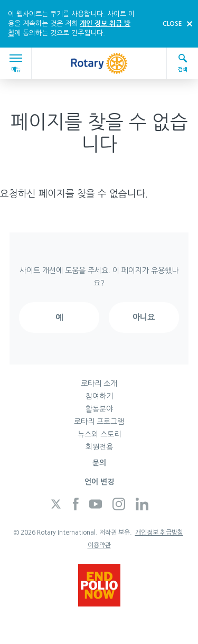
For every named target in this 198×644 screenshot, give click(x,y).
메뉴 (17, 63)
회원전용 (99, 447)
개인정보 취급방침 (159, 533)
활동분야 (99, 409)
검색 (183, 63)
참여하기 (99, 396)
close (172, 24)
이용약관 (99, 545)
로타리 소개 (99, 384)
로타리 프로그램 (99, 422)
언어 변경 (99, 482)
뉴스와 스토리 (99, 434)
